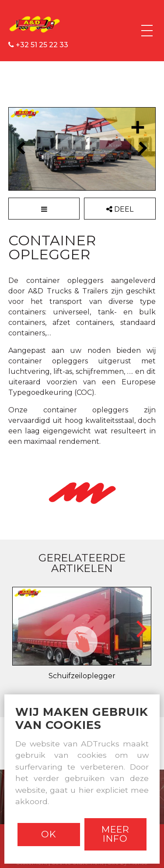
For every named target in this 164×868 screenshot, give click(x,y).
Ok (49, 834)
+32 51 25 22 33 (38, 45)
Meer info (115, 834)
